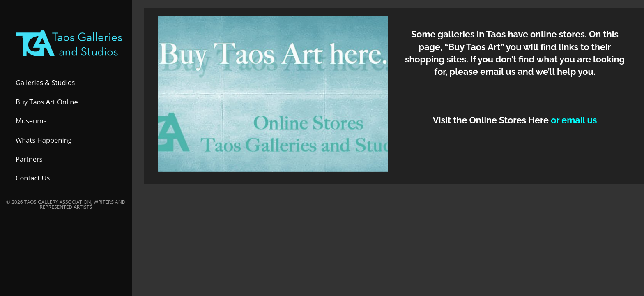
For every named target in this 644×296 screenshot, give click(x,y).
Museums (31, 124)
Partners (29, 161)
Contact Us (33, 181)
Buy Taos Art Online (47, 104)
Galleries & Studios (45, 85)
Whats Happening (44, 142)
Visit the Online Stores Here (492, 120)
